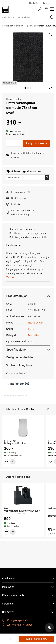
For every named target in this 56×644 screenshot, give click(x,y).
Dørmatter (39, 26)
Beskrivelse (14, 245)
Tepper (28, 26)
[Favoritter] (6, 462)
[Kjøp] (13, 462)
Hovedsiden (8, 26)
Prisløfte (16, 204)
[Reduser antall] (9, 143)
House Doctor (14, 99)
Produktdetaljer (17, 296)
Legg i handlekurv (37, 143)
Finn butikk (34, 3)
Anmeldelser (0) (18, 383)
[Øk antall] (19, 143)
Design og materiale (19, 357)
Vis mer (10, 277)
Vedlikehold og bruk (19, 365)
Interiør (19, 26)
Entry (31, 329)
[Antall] (14, 143)
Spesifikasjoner (17, 349)
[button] (50, 88)
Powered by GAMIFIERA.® (15, 395)
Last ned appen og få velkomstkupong (22, 212)
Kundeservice (48, 3)
